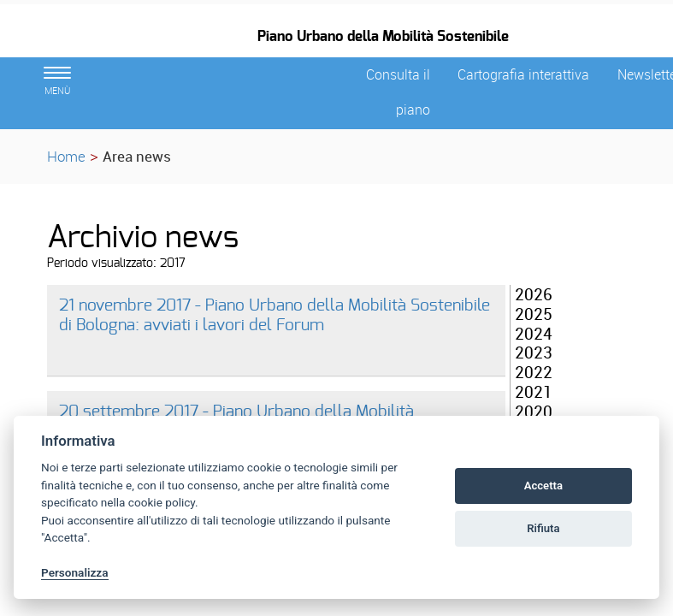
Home (66, 156)
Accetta (543, 486)
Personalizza (75, 572)
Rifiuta (543, 528)
